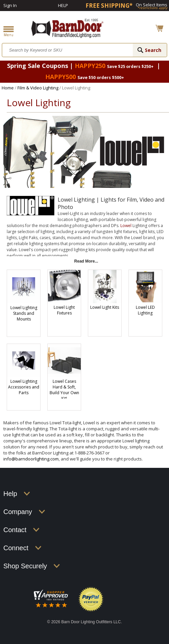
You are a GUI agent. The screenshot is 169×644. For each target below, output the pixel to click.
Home (8, 88)
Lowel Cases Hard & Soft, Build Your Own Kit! (64, 390)
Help (63, 5)
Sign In (10, 5)
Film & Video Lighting (38, 88)
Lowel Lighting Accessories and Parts (24, 387)
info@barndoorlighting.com (31, 459)
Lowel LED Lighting (145, 310)
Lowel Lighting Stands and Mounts (24, 313)
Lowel (126, 226)
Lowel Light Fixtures (64, 310)
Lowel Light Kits (105, 307)
